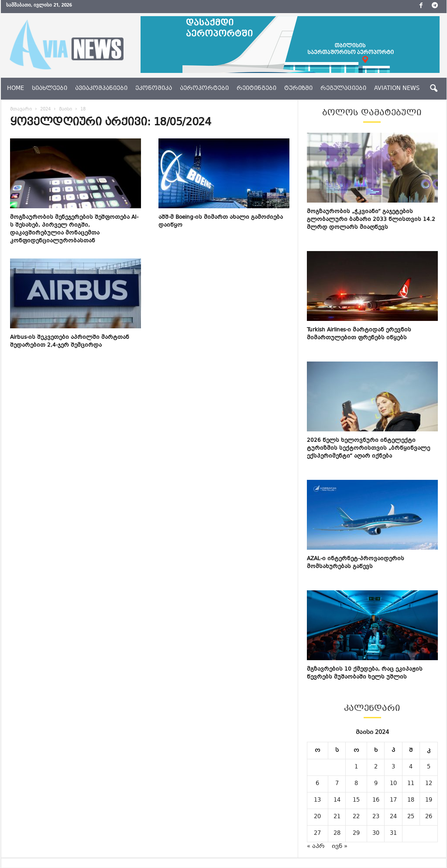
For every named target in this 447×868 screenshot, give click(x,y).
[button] (433, 89)
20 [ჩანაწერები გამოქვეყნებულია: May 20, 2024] (317, 817)
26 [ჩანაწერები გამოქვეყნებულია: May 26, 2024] (429, 817)
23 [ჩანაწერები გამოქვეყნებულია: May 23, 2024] (376, 817)
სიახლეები (50, 89)
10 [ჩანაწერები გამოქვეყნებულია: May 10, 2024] (393, 784)
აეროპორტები (204, 89)
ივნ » (340, 847)
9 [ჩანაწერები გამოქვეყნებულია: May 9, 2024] (376, 784)
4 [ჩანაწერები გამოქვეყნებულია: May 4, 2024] (411, 767)
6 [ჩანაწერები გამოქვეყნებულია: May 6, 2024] (317, 784)
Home (15, 89)
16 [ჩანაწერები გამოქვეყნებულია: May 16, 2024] (376, 800)
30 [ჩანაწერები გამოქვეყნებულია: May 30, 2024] (376, 834)
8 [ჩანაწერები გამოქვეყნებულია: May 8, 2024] (356, 784)
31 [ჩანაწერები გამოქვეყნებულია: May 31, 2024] (393, 834)
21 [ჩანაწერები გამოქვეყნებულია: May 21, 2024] (337, 817)
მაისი (65, 109)
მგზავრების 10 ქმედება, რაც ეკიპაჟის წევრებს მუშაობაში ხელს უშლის (365, 673)
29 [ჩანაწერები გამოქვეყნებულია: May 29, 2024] (356, 834)
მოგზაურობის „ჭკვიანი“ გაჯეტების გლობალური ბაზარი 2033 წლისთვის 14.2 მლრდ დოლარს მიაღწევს (371, 220)
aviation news (397, 89)
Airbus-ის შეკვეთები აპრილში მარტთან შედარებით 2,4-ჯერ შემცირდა (70, 341)
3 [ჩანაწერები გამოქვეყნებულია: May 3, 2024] (393, 767)
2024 (45, 109)
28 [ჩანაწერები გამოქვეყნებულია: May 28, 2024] (337, 834)
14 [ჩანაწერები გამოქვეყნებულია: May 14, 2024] (337, 800)
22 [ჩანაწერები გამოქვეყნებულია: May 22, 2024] (356, 817)
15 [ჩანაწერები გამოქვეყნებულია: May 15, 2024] (356, 800)
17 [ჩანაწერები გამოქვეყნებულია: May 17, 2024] (393, 800)
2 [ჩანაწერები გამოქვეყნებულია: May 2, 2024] (376, 767)
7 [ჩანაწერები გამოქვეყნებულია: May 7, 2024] (337, 784)
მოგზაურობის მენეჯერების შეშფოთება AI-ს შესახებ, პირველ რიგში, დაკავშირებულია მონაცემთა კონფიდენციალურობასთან (74, 229)
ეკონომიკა (154, 89)
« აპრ (316, 847)
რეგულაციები (343, 89)
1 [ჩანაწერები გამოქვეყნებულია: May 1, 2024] (356, 767)
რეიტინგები (256, 89)
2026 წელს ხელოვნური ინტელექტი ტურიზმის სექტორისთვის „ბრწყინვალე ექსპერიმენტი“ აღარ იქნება (368, 448)
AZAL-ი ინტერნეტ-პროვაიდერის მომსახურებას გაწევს (356, 563)
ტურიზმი (298, 89)
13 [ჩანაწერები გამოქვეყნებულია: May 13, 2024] (317, 800)
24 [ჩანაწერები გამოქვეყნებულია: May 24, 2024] (393, 817)
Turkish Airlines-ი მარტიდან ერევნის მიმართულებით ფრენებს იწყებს (359, 334)
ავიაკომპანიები (101, 89)
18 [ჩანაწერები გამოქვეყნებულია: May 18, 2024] (411, 800)
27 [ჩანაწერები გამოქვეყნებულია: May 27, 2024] (317, 834)
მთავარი (21, 109)
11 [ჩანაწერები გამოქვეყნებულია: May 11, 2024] (411, 784)
